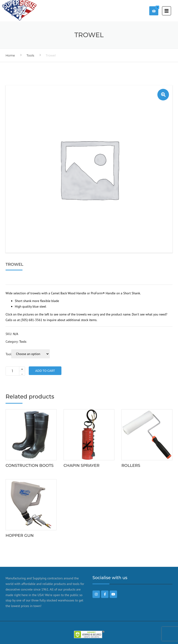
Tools (30, 55)
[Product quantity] (15, 371)
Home (10, 55)
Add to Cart (45, 371)
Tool (8, 354)
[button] (163, 95)
